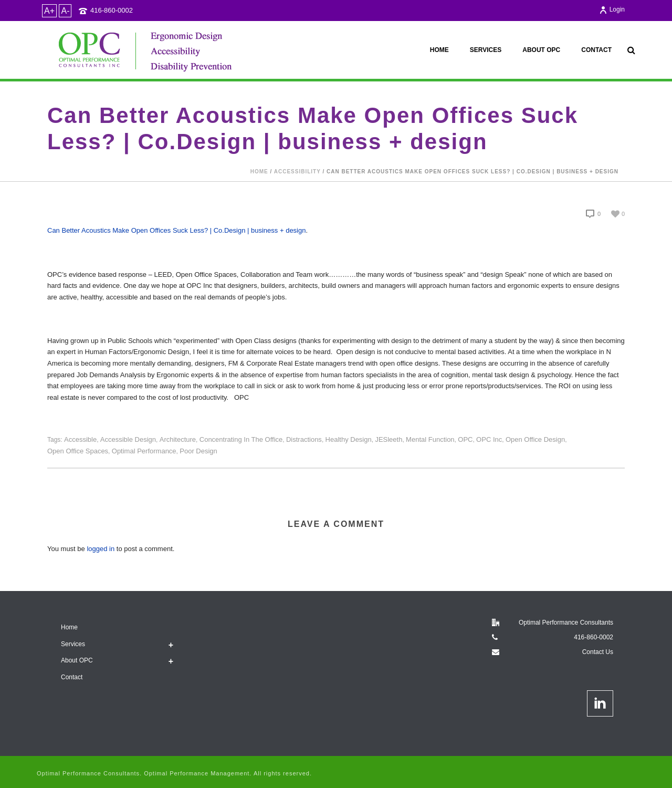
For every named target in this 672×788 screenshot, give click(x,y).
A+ (49, 11)
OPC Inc (489, 439)
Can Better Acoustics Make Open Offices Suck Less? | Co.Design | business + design (176, 230)
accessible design (128, 439)
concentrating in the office (241, 439)
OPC (465, 439)
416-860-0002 (112, 10)
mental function (430, 439)
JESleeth (388, 439)
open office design (535, 439)
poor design (198, 451)
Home (439, 50)
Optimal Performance (144, 451)
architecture (178, 439)
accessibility (297, 172)
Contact (596, 50)
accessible (80, 439)
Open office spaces (78, 451)
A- (65, 11)
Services (486, 50)
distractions (304, 439)
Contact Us (598, 652)
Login (612, 9)
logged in (101, 549)
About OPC (541, 50)
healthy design (349, 439)
